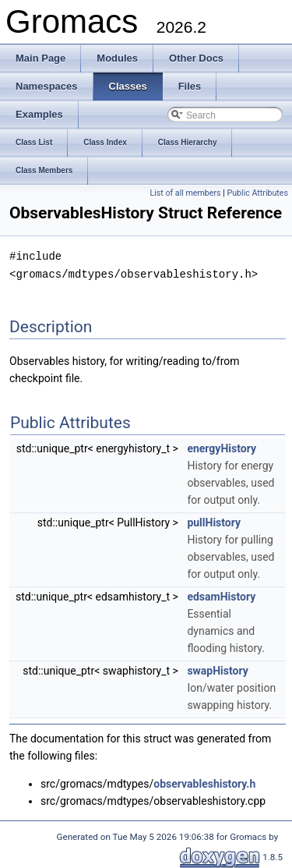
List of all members (185, 193)
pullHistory (214, 521)
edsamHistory (221, 595)
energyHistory (222, 447)
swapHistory (217, 669)
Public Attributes (257, 193)
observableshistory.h (204, 782)
